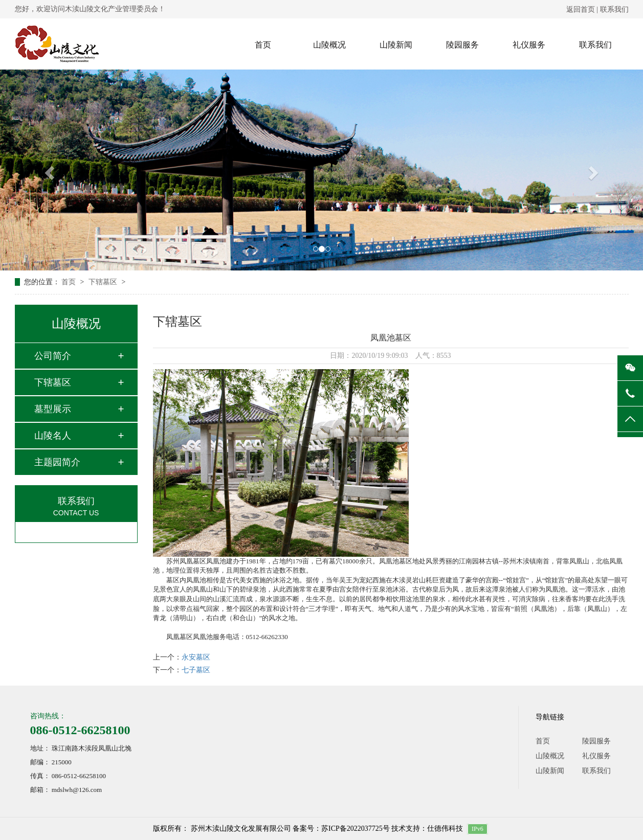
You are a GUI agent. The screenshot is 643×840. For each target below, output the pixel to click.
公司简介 (53, 356)
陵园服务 (462, 45)
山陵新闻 (396, 45)
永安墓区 (196, 657)
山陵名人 (53, 436)
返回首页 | (583, 9)
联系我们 (614, 9)
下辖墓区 (104, 282)
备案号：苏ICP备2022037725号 (341, 828)
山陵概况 (329, 45)
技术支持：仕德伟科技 (427, 828)
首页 (263, 45)
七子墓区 (196, 670)
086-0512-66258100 (80, 730)
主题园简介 (57, 462)
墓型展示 (53, 409)
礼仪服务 (529, 45)
